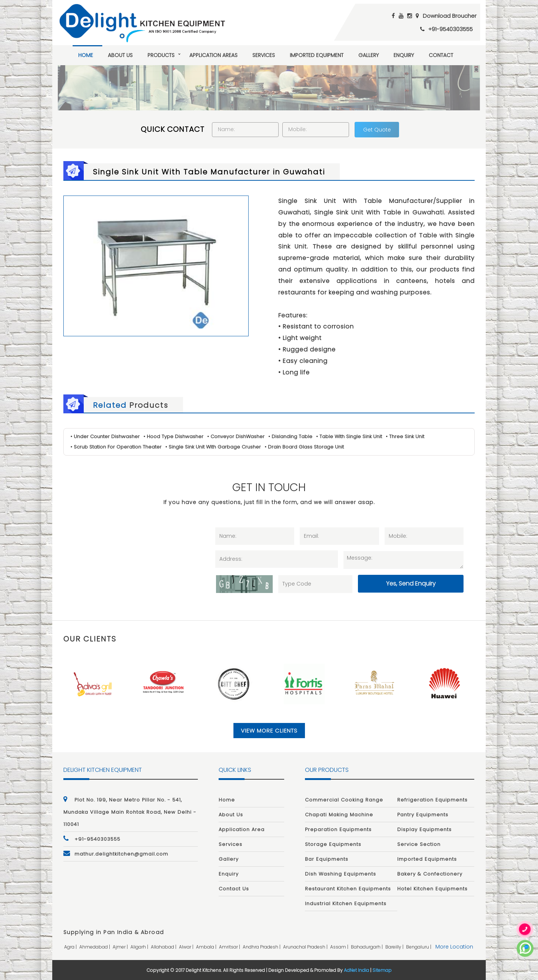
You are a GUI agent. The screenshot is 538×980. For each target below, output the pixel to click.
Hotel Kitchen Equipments (432, 889)
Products (161, 55)
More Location (454, 947)
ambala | (207, 947)
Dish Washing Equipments (341, 874)
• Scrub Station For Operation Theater (116, 447)
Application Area (242, 829)
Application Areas (213, 55)
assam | (340, 947)
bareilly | (395, 947)
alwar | (187, 947)
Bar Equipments (327, 859)
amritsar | (230, 947)
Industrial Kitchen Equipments (346, 904)
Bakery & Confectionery (430, 874)
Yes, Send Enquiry (411, 584)
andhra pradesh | (262, 947)
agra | (71, 947)
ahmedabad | (95, 947)
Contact (441, 55)
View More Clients (269, 731)
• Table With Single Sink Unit (349, 436)
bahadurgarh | (367, 947)
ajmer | (121, 947)
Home (86, 55)
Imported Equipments (427, 859)
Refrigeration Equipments (432, 800)
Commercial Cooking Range (344, 800)
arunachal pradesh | (306, 947)
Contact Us (234, 889)
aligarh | (140, 947)
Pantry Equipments (423, 815)
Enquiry (404, 55)
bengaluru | (419, 947)
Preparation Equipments (338, 829)
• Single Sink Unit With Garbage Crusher (213, 447)
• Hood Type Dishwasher (173, 436)
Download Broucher (450, 16)
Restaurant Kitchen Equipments (348, 889)
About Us (120, 55)
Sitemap (382, 970)
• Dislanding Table (290, 436)
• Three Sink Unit (405, 436)
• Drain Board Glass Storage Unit (304, 447)
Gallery (368, 55)
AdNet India (356, 970)
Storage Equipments (333, 844)
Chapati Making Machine (339, 815)
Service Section (419, 844)
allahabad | (164, 947)
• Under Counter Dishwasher (105, 436)
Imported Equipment (317, 55)
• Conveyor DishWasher (236, 436)
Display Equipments (424, 829)
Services (264, 55)
